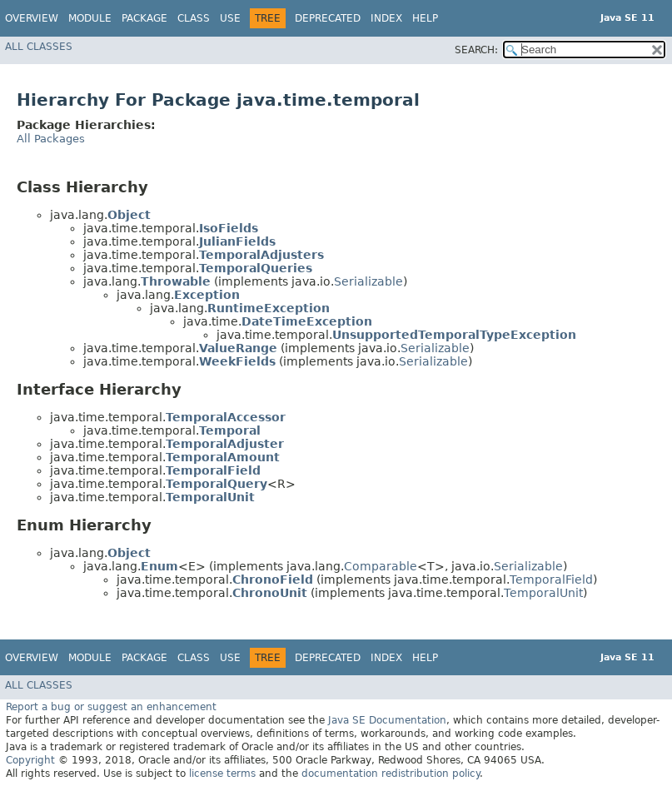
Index (386, 18)
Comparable (381, 566)
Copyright (30, 760)
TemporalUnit (543, 593)
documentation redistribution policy (391, 774)
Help (425, 18)
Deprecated (328, 18)
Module (90, 18)
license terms (222, 774)
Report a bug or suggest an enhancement (111, 707)
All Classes (39, 47)
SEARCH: (476, 50)
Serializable (368, 281)
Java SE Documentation (387, 720)
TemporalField (551, 580)
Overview (32, 18)
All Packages (51, 139)
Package (144, 18)
